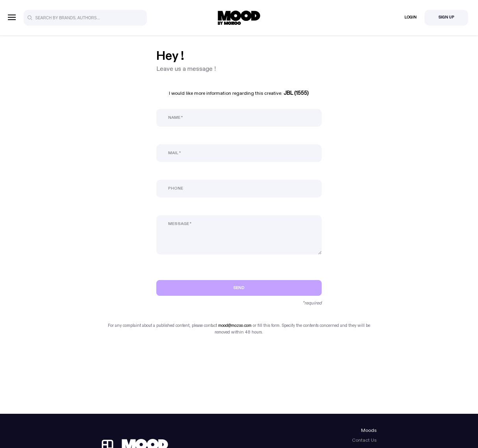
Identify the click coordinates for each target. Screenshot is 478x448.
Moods (369, 430)
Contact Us (364, 440)
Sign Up (446, 17)
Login (410, 17)
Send (239, 288)
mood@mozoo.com (235, 325)
